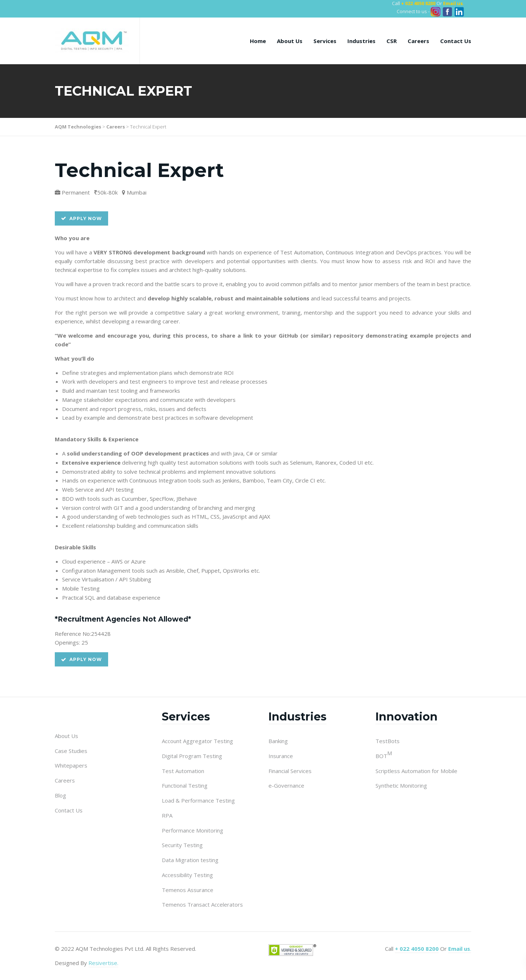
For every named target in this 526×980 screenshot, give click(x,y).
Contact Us (456, 41)
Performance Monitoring (193, 830)
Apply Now (81, 218)
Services (325, 41)
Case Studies (71, 751)
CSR (392, 41)
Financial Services (290, 771)
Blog (60, 795)
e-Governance (286, 785)
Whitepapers (71, 765)
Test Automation (183, 771)
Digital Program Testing (192, 756)
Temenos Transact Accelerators (202, 904)
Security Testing (182, 845)
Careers (418, 41)
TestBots (388, 741)
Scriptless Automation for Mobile (416, 771)
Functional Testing (185, 785)
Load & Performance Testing (198, 800)
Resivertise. (103, 963)
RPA (167, 815)
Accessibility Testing (187, 875)
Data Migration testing (190, 860)
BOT (384, 756)
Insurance (281, 756)
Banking (278, 741)
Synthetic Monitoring (401, 785)
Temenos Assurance (188, 890)
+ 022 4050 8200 (418, 3)
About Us (290, 41)
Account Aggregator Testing (197, 741)
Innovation (407, 717)
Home (258, 41)
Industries (361, 41)
